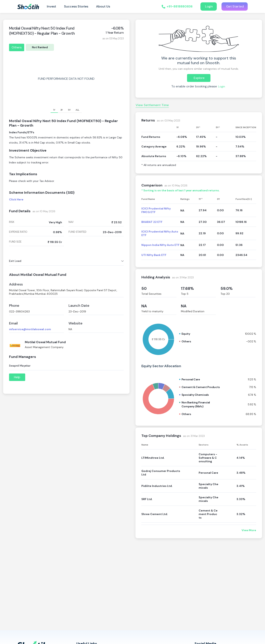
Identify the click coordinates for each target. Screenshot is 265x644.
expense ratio (18, 232)
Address (16, 284)
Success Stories (76, 6)
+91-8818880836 (180, 6)
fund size (15, 242)
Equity (186, 334)
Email (13, 323)
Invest (51, 6)
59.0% (227, 288)
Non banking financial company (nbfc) (196, 404)
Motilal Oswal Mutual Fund (45, 342)
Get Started (235, 6)
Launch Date (79, 306)
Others (17, 47)
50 (144, 288)
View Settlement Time (152, 105)
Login (209, 6)
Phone (14, 306)
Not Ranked (40, 47)
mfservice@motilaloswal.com (30, 329)
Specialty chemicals (195, 395)
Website (76, 323)
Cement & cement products (201, 387)
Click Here (16, 199)
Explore (199, 78)
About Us (103, 6)
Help (17, 377)
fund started (77, 232)
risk (12, 222)
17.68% (187, 288)
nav (71, 222)
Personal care (191, 379)
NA (144, 306)
